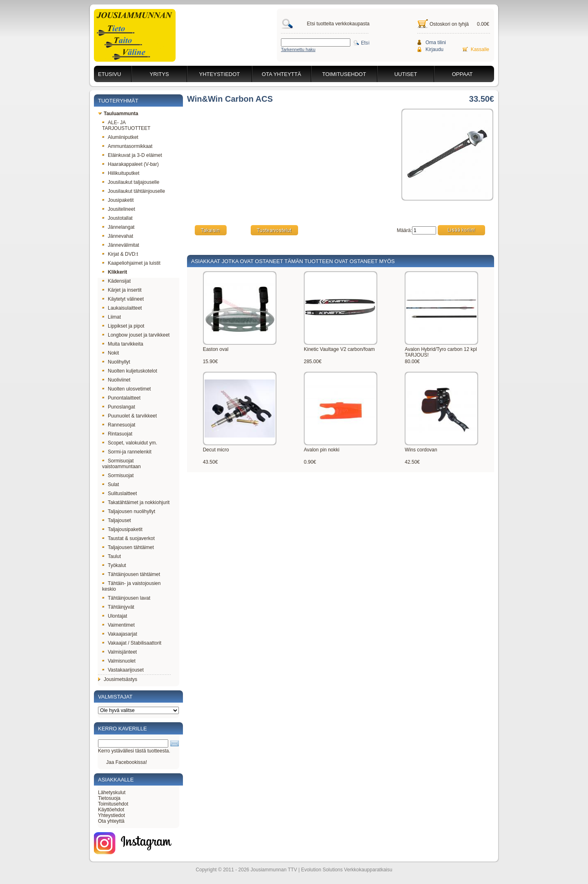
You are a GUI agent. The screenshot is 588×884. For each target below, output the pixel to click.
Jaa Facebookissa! (127, 762)
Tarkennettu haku (298, 49)
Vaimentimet (118, 625)
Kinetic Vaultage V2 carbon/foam (339, 349)
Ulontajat (115, 616)
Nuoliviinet (116, 380)
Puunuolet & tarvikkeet (129, 416)
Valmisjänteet (119, 652)
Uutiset (406, 74)
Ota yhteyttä (281, 74)
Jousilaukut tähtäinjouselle (134, 191)
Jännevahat (118, 236)
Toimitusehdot (344, 74)
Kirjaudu (434, 49)
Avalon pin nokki (322, 450)
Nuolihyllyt (116, 362)
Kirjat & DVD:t (120, 254)
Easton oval (216, 349)
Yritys (159, 74)
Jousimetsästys (118, 679)
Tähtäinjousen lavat (126, 598)
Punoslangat (119, 407)
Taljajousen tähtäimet (128, 547)
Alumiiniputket (120, 137)
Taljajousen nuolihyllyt (129, 511)
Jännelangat (118, 227)
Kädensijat (116, 281)
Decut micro (216, 450)
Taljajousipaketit (122, 529)
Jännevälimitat (121, 245)
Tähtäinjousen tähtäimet (131, 574)
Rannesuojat (119, 425)
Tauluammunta (118, 114)
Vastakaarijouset (123, 670)
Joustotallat (117, 218)
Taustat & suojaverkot (128, 538)
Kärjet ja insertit (122, 290)
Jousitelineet (119, 209)
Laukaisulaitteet (122, 308)
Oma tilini (436, 42)
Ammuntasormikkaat (127, 146)
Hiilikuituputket (121, 173)
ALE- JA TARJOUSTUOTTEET (126, 125)
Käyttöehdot (111, 810)
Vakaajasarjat (120, 634)
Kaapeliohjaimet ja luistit (131, 263)
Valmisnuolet (119, 661)
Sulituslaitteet (119, 493)
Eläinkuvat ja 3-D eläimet (132, 155)
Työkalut (114, 565)
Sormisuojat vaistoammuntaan (121, 464)
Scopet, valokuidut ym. (130, 443)
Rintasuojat (117, 434)
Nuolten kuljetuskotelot (130, 371)
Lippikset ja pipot (123, 326)
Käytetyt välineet (123, 299)
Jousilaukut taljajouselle (131, 182)
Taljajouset (117, 520)
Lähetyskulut (112, 792)
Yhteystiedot (220, 74)
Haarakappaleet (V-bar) (130, 164)
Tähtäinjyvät (118, 607)
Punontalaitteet (121, 398)
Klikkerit (115, 272)
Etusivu (109, 74)
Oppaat (462, 74)
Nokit (110, 353)
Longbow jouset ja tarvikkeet (136, 335)
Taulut (111, 556)
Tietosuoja (109, 798)
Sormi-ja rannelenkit (127, 452)
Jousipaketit (118, 200)
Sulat (110, 484)
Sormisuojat (118, 475)
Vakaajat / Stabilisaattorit (132, 643)
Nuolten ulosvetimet (126, 389)
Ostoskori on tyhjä (449, 24)
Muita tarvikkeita (123, 344)
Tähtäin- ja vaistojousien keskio (131, 586)
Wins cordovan (421, 450)
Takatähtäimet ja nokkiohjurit (136, 502)
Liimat (111, 317)
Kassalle (480, 49)
